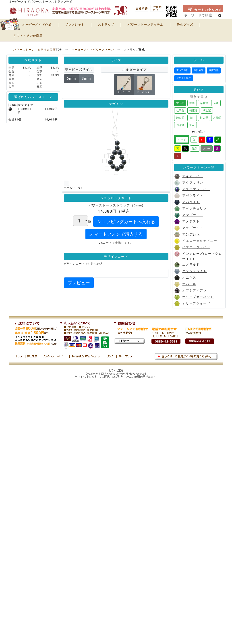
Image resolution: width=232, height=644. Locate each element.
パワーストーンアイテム (146, 25)
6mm (71, 78)
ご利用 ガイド (157, 9)
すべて (180, 103)
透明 (195, 149)
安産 (192, 125)
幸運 (192, 103)
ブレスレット (75, 25)
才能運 (217, 118)
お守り (180, 125)
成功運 (207, 110)
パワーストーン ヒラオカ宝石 (35, 50)
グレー (207, 149)
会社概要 (142, 8)
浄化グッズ (185, 25)
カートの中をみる (208, 10)
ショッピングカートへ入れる (126, 222)
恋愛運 (204, 103)
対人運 (204, 118)
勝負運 (180, 118)
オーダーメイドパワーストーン (93, 50)
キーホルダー (145, 85)
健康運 (193, 110)
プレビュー (79, 283)
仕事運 (180, 110)
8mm (86, 78)
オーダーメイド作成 (37, 25)
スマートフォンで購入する (116, 234)
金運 (216, 103)
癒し (192, 118)
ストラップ (106, 25)
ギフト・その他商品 (28, 36)
